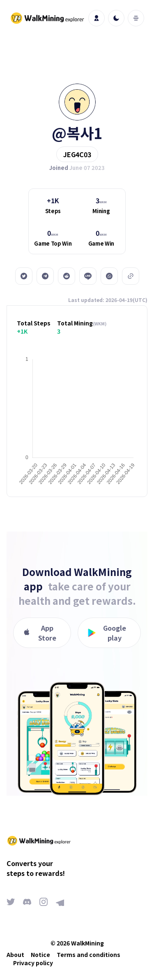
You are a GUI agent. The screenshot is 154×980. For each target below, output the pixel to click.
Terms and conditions (88, 954)
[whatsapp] (109, 276)
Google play (107, 633)
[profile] (97, 18)
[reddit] (67, 276)
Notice (40, 954)
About (15, 954)
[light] (116, 18)
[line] (88, 276)
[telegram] (45, 276)
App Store (40, 633)
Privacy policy (33, 963)
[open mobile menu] (136, 18)
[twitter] (24, 276)
